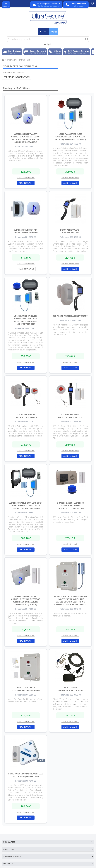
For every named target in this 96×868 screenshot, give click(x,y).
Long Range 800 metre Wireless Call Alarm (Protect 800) (26, 775)
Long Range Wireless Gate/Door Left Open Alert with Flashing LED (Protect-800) (26, 320)
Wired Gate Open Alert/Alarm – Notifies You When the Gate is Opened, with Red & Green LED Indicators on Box (70, 600)
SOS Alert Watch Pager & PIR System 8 (26, 416)
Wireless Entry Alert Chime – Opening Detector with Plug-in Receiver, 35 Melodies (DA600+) (26, 600)
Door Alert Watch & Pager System (70, 231)
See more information (17, 77)
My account (9, 849)
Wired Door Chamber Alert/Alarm (70, 689)
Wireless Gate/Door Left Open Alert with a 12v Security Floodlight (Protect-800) (26, 505)
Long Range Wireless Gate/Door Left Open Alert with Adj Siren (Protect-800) (70, 137)
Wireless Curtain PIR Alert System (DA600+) (26, 231)
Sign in (48, 44)
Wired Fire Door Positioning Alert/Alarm (26, 689)
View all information (26, 178)
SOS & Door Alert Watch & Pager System (70, 416)
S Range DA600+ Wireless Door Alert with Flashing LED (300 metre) (70, 505)
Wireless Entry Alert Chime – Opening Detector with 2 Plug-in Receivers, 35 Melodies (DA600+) (26, 138)
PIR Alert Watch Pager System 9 (70, 316)
